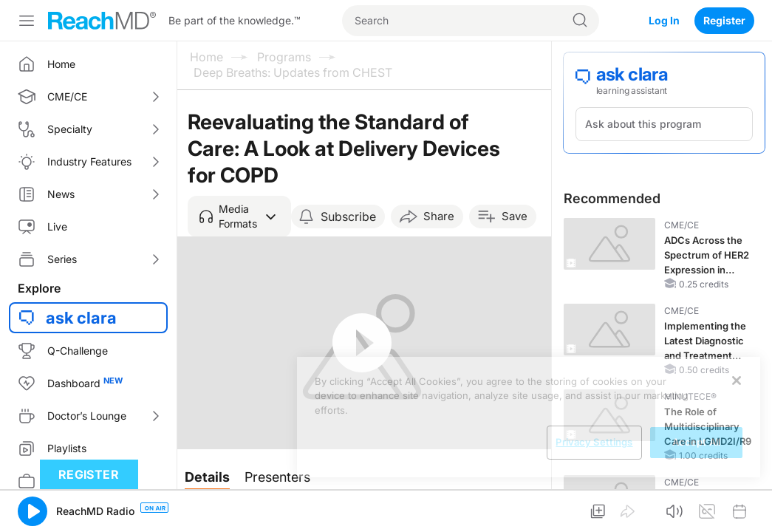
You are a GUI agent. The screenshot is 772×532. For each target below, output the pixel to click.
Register (724, 20)
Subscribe (348, 216)
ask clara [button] (81, 318)
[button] (239, 216)
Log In (664, 20)
